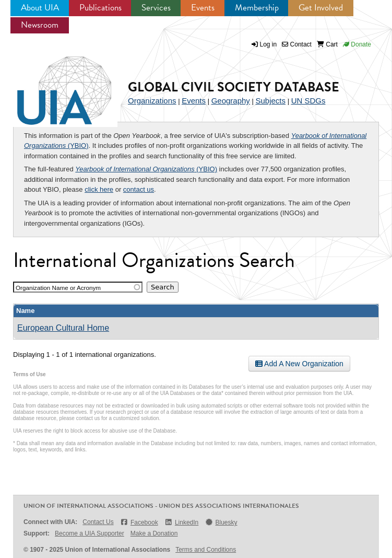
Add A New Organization (299, 364)
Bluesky (221, 522)
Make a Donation (154, 533)
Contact (297, 44)
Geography (231, 101)
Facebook (139, 522)
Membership (257, 8)
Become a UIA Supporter (90, 533)
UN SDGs (308, 101)
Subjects (270, 101)
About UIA (40, 8)
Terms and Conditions (206, 550)
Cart (327, 44)
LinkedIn (182, 522)
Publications (100, 8)
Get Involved (321, 8)
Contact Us (98, 522)
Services (156, 8)
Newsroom (40, 25)
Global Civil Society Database (234, 87)
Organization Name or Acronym (58, 288)
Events (203, 8)
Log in (269, 44)
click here (99, 189)
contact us (139, 189)
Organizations (152, 101)
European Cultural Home (63, 328)
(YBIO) (146, 169)
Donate (357, 44)
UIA (52, 85)
